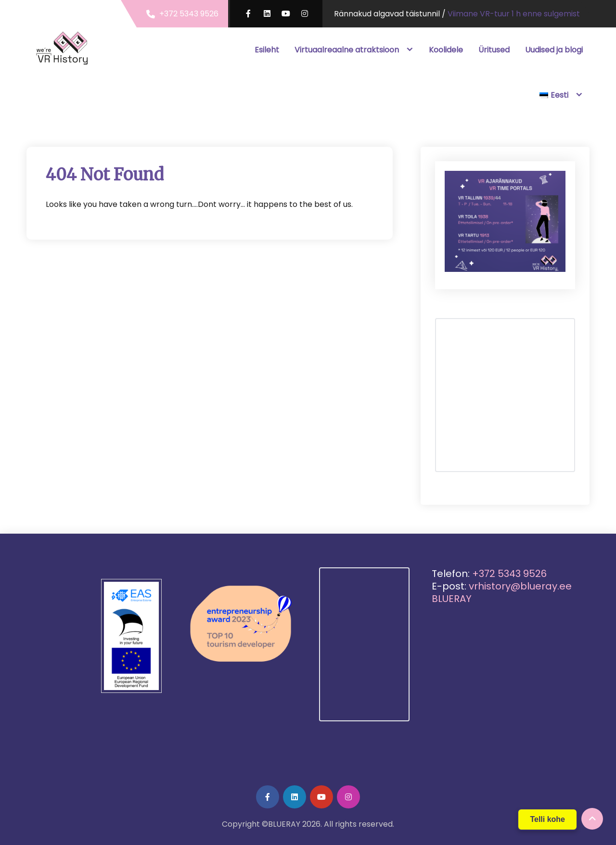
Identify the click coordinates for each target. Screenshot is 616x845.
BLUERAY (452, 599)
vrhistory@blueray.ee (520, 586)
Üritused (494, 50)
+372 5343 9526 (189, 14)
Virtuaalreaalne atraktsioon (347, 50)
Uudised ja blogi (554, 50)
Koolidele (446, 50)
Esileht (267, 50)
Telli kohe (547, 819)
